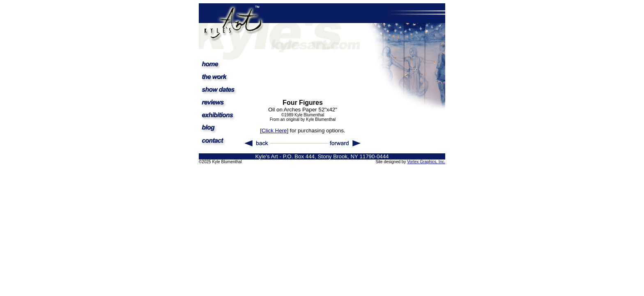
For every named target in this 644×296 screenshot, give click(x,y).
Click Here (274, 131)
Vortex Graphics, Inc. (426, 162)
